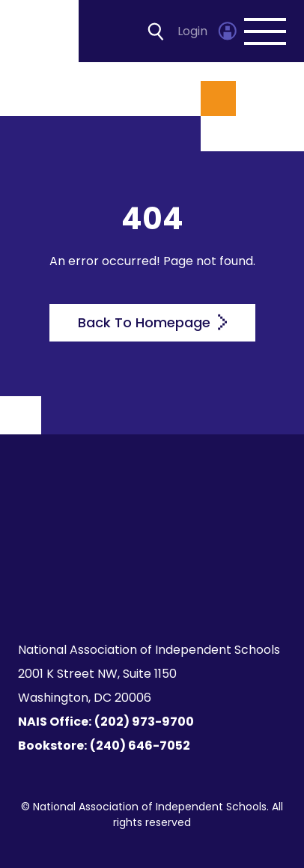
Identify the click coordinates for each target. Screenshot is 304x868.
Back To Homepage (152, 322)
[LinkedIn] (220, 556)
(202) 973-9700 (144, 722)
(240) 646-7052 (140, 746)
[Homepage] (40, 31)
